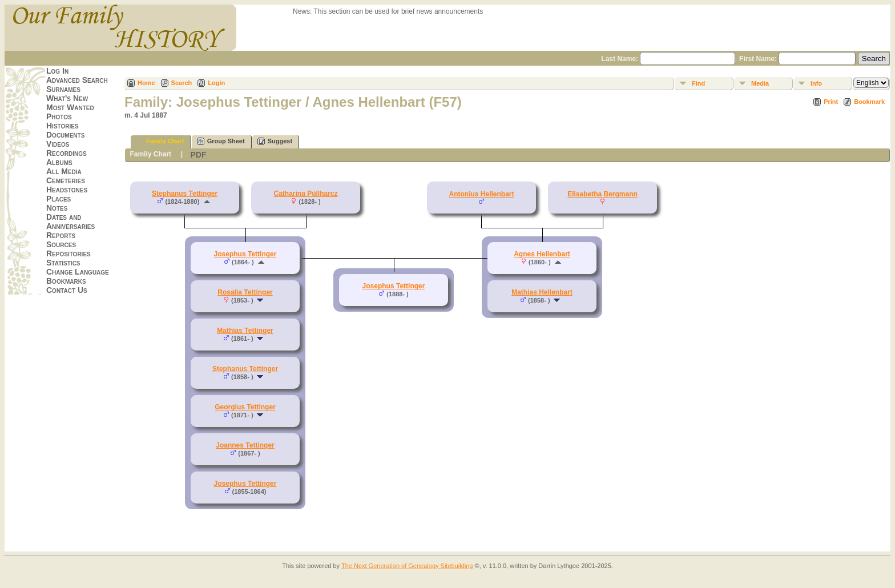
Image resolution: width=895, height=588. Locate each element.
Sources (61, 244)
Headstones (67, 190)
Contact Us (67, 290)
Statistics (63, 263)
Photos (59, 116)
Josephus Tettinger (245, 484)
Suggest (275, 141)
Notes (57, 208)
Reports (61, 235)
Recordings (66, 153)
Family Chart (160, 141)
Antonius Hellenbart (481, 194)
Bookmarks (66, 281)
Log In (57, 71)
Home (146, 83)
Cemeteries (66, 180)
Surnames (63, 89)
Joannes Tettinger (245, 445)
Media (760, 83)
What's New (67, 98)
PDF (198, 155)
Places (59, 199)
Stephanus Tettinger (185, 194)
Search (182, 83)
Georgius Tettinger (245, 407)
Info (816, 83)
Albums (59, 162)
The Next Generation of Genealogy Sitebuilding (407, 566)
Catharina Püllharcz (305, 194)
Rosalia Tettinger (245, 292)
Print (831, 102)
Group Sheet (221, 141)
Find (698, 83)
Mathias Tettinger (245, 331)
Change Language (78, 272)
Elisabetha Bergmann (602, 194)
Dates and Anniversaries (70, 221)
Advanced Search (77, 80)
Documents (65, 135)
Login (216, 83)
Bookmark (869, 102)
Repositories (68, 253)
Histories (63, 126)
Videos (58, 144)
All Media (64, 171)
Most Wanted (70, 107)
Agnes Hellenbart (542, 254)
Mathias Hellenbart (542, 292)
